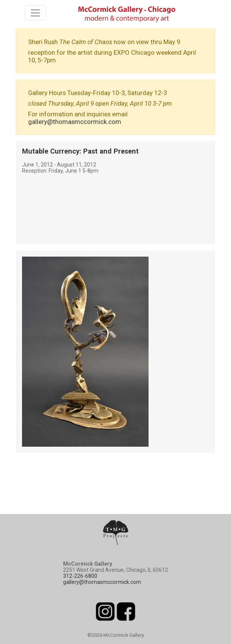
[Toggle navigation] (35, 13)
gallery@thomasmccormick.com (75, 122)
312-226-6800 (80, 576)
